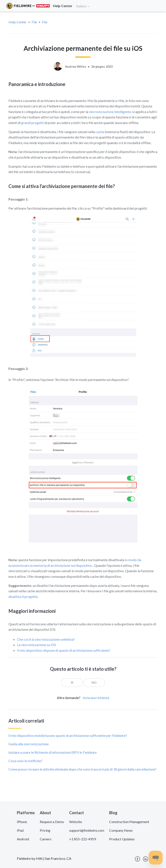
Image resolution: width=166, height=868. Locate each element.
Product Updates (122, 839)
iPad (20, 830)
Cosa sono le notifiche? (25, 761)
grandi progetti (32, 123)
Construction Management (129, 822)
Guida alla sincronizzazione (29, 744)
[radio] (72, 683)
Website (76, 822)
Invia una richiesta (96, 698)
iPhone (22, 822)
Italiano (83, 6)
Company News (121, 830)
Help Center (18, 22)
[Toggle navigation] (157, 6)
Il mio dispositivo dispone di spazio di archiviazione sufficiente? (64, 650)
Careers (46, 839)
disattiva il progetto (23, 596)
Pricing (45, 830)
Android (23, 839)
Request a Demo (52, 822)
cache (100, 132)
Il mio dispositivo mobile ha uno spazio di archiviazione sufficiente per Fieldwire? (68, 735)
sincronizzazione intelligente (110, 112)
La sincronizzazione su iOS (37, 645)
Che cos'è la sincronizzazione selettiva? (46, 639)
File (34, 22)
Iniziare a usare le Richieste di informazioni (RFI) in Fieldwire (53, 752)
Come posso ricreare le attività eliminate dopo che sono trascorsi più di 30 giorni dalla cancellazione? (82, 769)
